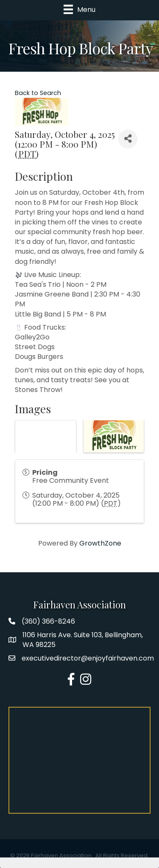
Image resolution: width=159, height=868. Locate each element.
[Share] (128, 139)
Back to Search (38, 93)
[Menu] (79, 9)
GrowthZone (100, 543)
